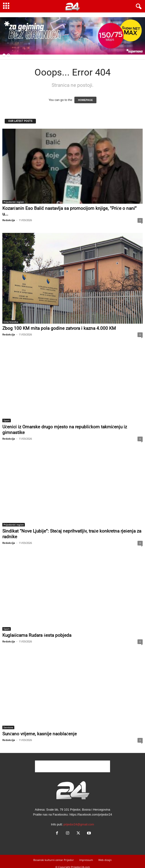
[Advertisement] (72, 766)
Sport (7, 420)
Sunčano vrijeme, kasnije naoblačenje (40, 734)
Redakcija (9, 220)
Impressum (86, 860)
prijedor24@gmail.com (79, 824)
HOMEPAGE (85, 100)
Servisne (8, 727)
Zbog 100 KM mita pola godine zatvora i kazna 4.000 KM (59, 328)
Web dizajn (105, 860)
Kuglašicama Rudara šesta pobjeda (37, 635)
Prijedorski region (14, 202)
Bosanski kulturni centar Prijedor (54, 860)
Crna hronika (11, 322)
